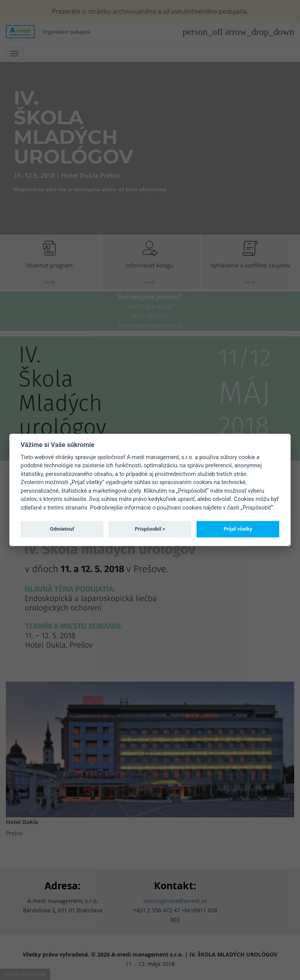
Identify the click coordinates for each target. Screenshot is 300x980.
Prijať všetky (238, 529)
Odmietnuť (62, 529)
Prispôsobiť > (150, 529)
